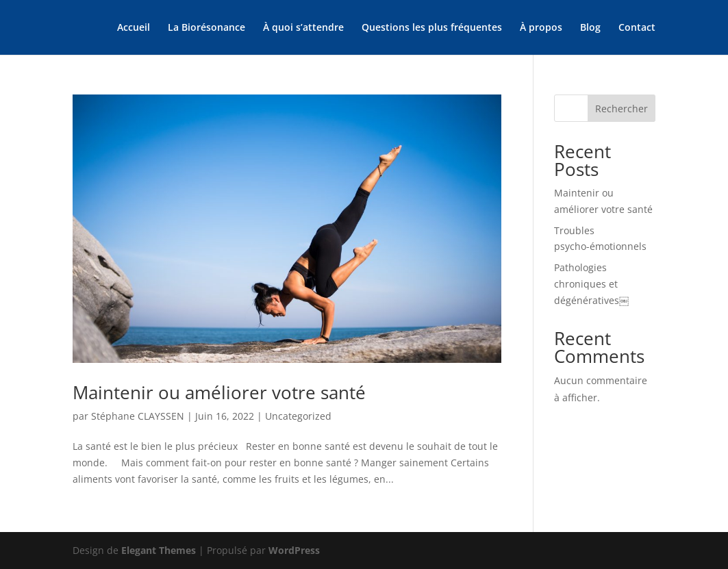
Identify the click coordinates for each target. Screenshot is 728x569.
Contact (637, 28)
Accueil (134, 28)
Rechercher (622, 109)
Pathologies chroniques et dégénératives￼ (591, 284)
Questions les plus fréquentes (432, 28)
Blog (590, 28)
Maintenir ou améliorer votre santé (219, 392)
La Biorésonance (206, 28)
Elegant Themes (159, 550)
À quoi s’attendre (303, 28)
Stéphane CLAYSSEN (138, 416)
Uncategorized (298, 416)
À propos (541, 28)
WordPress (294, 550)
